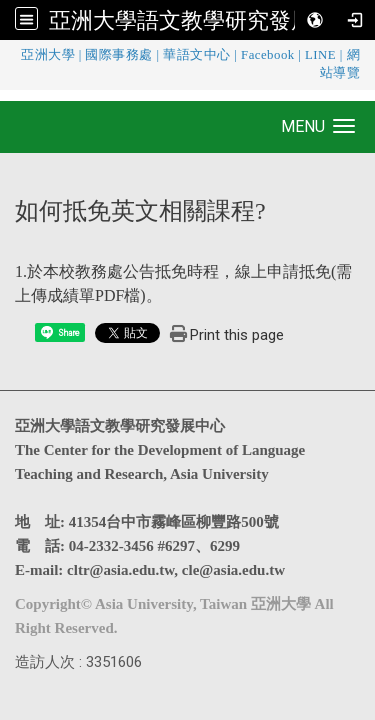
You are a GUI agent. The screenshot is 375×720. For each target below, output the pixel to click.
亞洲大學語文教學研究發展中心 (203, 20)
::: (5, 54)
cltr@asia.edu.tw (120, 570)
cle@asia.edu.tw (233, 570)
